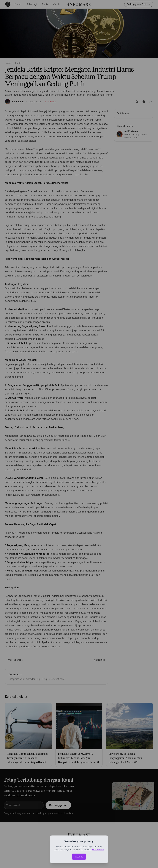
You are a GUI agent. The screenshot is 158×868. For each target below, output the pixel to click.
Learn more (98, 850)
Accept (79, 857)
